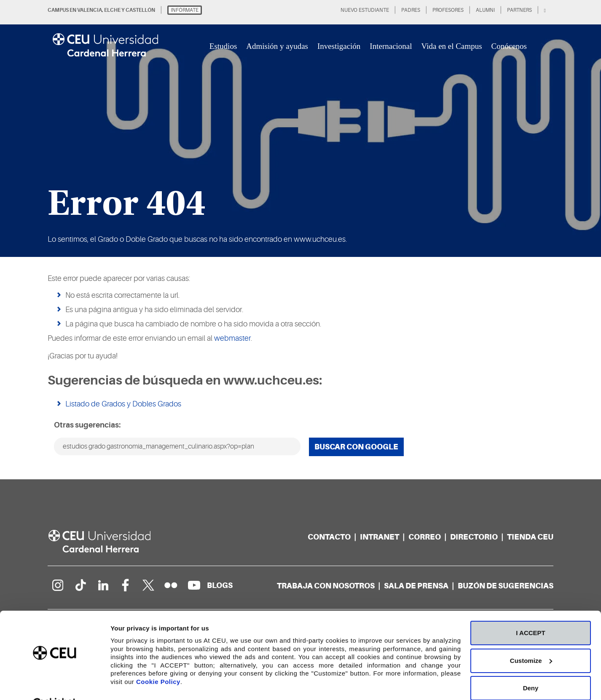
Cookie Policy (158, 661)
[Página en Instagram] (57, 585)
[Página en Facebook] (126, 585)
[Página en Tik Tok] (80, 585)
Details (121, 683)
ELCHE (112, 10)
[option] (300, 128)
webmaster (232, 338)
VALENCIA (90, 10)
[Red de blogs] (220, 585)
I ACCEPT (530, 612)
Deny (531, 667)
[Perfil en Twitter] (148, 585)
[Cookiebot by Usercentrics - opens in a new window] (55, 684)
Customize (531, 640)
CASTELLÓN (140, 10)
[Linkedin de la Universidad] (103, 585)
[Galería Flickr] (171, 585)
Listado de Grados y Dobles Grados (123, 404)
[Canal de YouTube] (194, 585)
